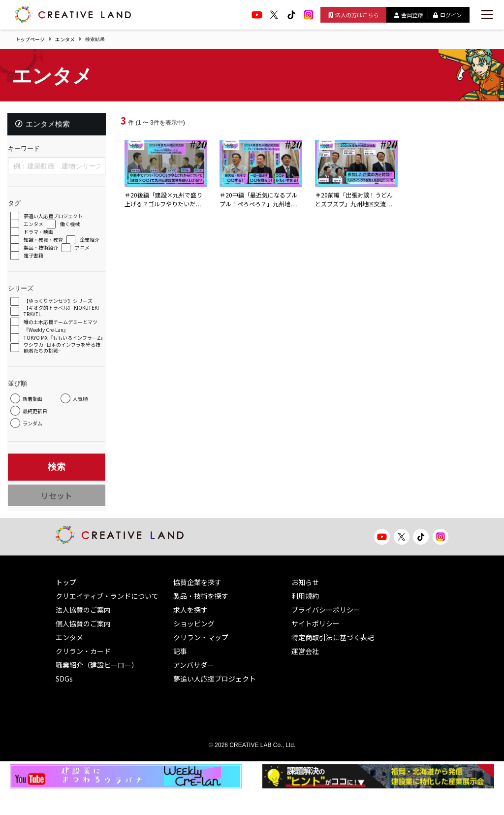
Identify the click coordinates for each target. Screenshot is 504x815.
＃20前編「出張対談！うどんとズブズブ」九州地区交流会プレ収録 (356, 204)
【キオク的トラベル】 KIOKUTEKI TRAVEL (53, 315)
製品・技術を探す (201, 620)
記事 (180, 675)
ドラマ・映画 (43, 237)
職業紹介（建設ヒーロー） (97, 689)
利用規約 (305, 620)
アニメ (35, 260)
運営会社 (305, 675)
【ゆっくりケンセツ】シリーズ (63, 306)
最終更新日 (39, 438)
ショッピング (194, 648)
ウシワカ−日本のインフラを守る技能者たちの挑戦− (64, 363)
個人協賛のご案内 (83, 648)
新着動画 (37, 413)
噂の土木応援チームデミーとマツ (63, 329)
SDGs (64, 703)
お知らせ (305, 606)
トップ (66, 606)
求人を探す (190, 634)
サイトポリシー (315, 648)
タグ (19, 208)
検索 (57, 490)
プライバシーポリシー (326, 634)
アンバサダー (194, 689)
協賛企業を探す (197, 606)
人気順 (34, 426)
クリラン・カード (83, 675)
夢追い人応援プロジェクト (58, 221)
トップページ (30, 39)
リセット (57, 515)
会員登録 (409, 15)
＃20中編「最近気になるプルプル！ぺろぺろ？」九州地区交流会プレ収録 (261, 204)
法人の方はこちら (353, 15)
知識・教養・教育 (48, 244)
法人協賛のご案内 (83, 634)
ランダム (37, 450)
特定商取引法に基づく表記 (333, 661)
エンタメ (65, 39)
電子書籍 (69, 260)
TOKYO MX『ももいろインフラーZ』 (62, 349)
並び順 (22, 398)
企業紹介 (38, 252)
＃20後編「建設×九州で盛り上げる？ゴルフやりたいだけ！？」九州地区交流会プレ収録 (166, 208)
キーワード (28, 153)
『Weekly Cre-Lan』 (50, 340)
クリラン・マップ (201, 661)
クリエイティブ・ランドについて (107, 620)
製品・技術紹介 (82, 252)
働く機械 (74, 229)
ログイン (447, 15)
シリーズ (25, 293)
